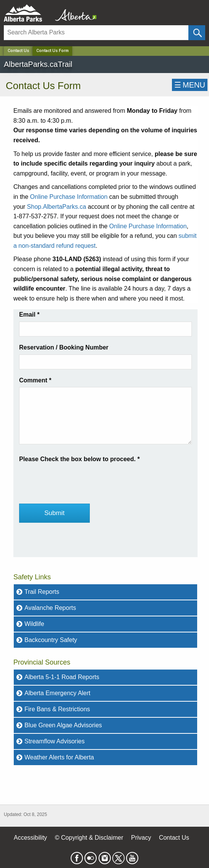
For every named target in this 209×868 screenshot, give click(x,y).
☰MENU (190, 85)
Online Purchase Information (69, 197)
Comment (35, 380)
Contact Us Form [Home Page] (53, 51)
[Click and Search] (197, 33)
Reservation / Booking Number (64, 347)
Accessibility (30, 838)
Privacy (141, 838)
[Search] (96, 33)
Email (29, 315)
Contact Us (18, 51)
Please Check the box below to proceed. (79, 459)
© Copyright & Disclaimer (89, 838)
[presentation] (77, 479)
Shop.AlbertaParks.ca (57, 207)
